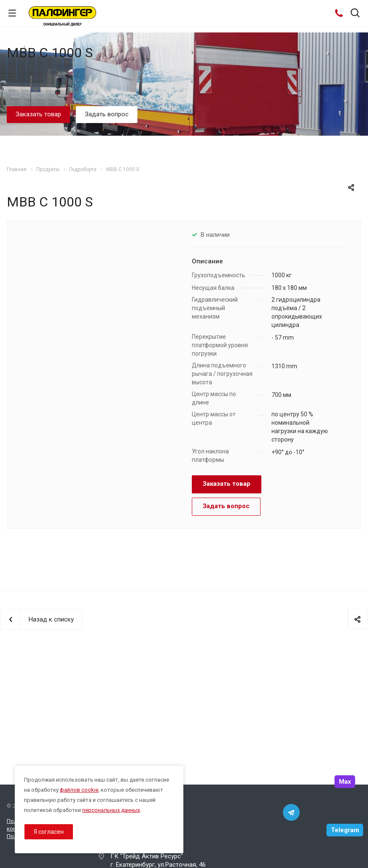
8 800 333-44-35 (134, 822)
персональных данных (111, 810)
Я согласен (49, 832)
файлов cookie (79, 790)
